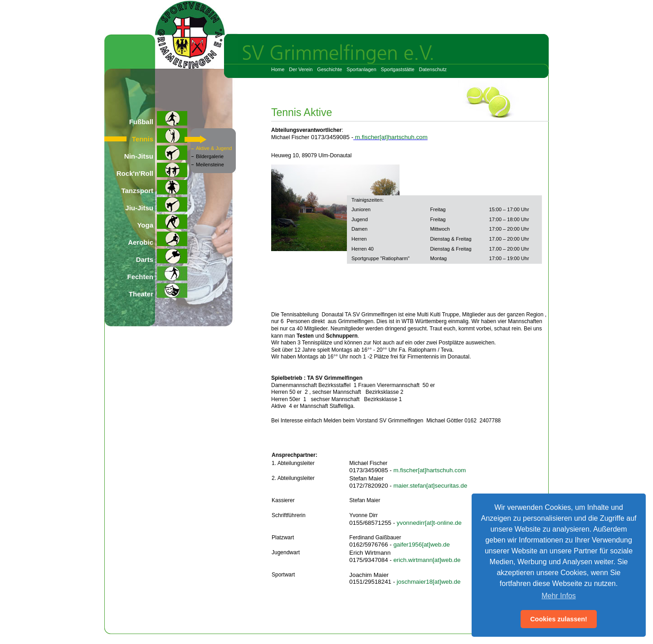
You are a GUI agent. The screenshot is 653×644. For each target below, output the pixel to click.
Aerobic (158, 239)
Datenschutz (433, 69)
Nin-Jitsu (156, 153)
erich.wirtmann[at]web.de (427, 560)
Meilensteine (210, 165)
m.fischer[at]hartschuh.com (391, 137)
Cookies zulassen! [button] (559, 619)
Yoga (162, 222)
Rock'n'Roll (152, 170)
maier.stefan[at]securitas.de (430, 486)
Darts (162, 256)
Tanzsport (154, 187)
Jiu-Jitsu (156, 204)
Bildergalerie (210, 156)
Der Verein (301, 69)
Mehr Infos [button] (559, 596)
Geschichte (329, 69)
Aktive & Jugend (214, 148)
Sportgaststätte (398, 69)
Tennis (160, 136)
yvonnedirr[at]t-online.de (429, 523)
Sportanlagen (361, 69)
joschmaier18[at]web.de (429, 582)
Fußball (158, 118)
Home (278, 69)
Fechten (157, 273)
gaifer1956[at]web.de (422, 545)
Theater (158, 291)
